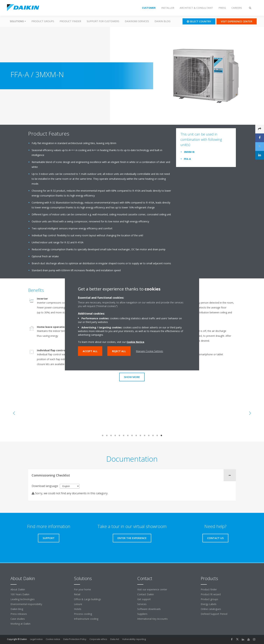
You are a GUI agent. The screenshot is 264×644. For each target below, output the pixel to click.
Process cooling (83, 614)
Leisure (78, 604)
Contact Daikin (146, 594)
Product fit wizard (211, 594)
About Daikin (18, 589)
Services (142, 604)
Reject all (119, 351)
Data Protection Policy (75, 639)
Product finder (70, 21)
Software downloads (149, 609)
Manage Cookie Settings (150, 351)
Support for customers (103, 21)
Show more (132, 377)
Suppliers (142, 614)
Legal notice (36, 639)
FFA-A (187, 159)
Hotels (78, 609)
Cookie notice (53, 639)
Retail (77, 594)
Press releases (19, 614)
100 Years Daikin (20, 594)
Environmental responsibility (26, 604)
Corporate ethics (98, 639)
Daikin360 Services (137, 21)
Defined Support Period (214, 614)
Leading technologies (23, 599)
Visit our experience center (152, 589)
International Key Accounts (152, 619)
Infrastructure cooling (86, 619)
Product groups (43, 21)
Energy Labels (209, 604)
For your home (82, 589)
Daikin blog (163, 21)
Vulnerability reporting (134, 639)
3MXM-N (189, 152)
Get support (144, 599)
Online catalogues (211, 609)
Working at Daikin (20, 624)
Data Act (115, 639)
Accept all (90, 351)
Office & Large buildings (88, 599)
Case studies (18, 619)
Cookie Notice (135, 342)
